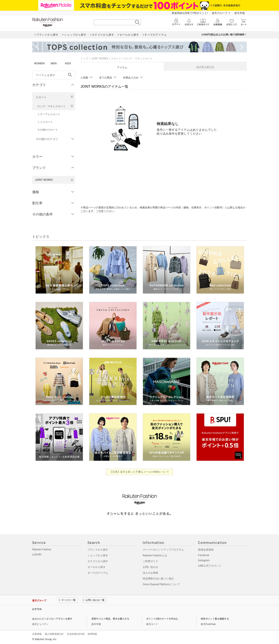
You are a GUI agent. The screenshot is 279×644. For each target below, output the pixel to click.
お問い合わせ (150, 567)
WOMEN (39, 63)
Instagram (204, 560)
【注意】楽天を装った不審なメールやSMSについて (140, 472)
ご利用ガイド (150, 561)
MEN (54, 63)
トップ (84, 59)
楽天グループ (220, 13)
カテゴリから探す (98, 561)
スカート (41, 97)
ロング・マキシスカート (52, 106)
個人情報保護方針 (54, 634)
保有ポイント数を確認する (215, 619)
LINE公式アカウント (210, 566)
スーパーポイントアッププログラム (163, 550)
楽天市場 (240, 13)
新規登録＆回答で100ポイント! (190, 13)
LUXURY (37, 555)
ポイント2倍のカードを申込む (162, 619)
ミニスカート (45, 122)
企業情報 (37, 634)
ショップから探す (98, 555)
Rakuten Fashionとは (155, 555)
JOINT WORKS (99, 59)
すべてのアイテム (98, 573)
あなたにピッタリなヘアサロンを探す (52, 619)
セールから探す (97, 567)
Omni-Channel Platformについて (161, 584)
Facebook (204, 555)
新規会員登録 (206, 550)
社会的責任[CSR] (76, 634)
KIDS (68, 63)
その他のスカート (48, 130)
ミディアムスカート (49, 114)
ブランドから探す (98, 550)
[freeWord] (54, 75)
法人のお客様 (150, 573)
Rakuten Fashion (42, 549)
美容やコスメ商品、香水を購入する (110, 619)
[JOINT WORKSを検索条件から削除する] (72, 180)
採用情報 (92, 634)
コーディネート (205, 67)
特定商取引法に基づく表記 (158, 579)
